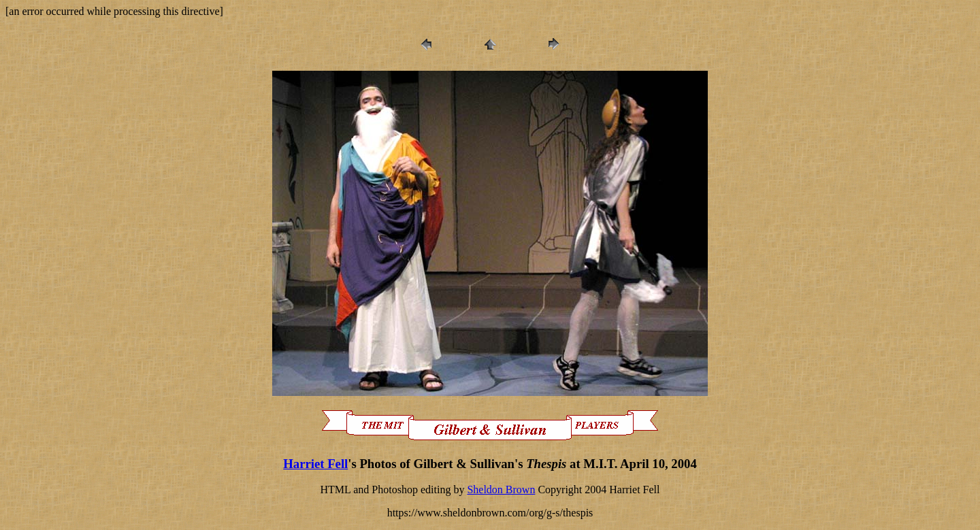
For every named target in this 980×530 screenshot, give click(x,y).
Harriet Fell (315, 464)
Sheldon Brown (501, 490)
